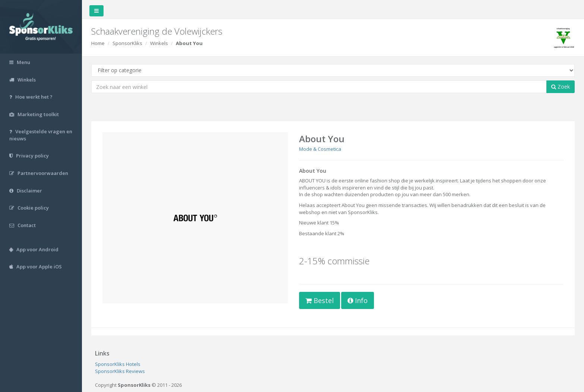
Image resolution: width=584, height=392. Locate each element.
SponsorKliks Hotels (118, 364)
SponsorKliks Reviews (120, 371)
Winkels (159, 43)
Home (98, 43)
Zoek (561, 87)
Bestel (320, 300)
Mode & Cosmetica (320, 149)
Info (358, 300)
